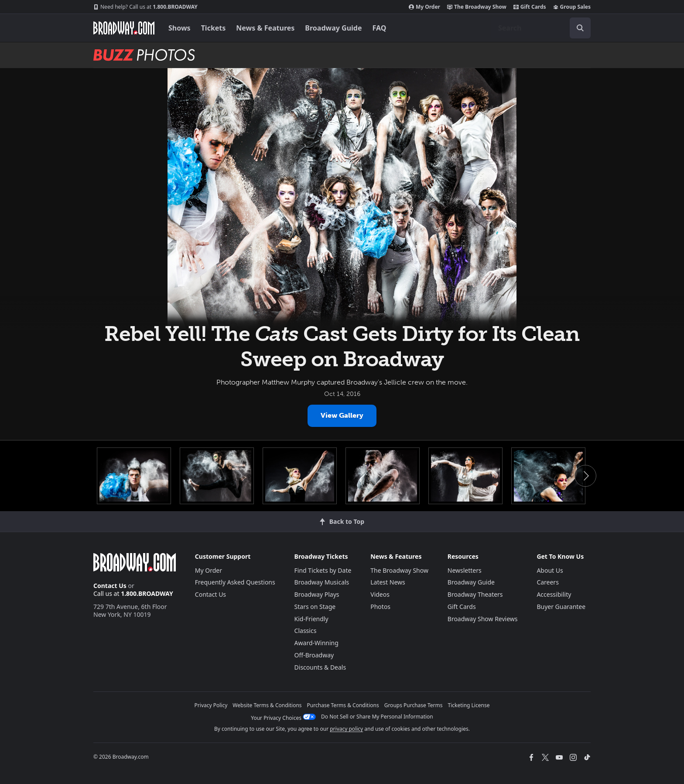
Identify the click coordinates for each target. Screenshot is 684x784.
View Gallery (342, 415)
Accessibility (554, 594)
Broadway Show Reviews (483, 619)
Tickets (214, 28)
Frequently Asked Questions (235, 582)
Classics (306, 631)
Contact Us (110, 586)
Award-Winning (316, 643)
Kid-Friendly (311, 619)
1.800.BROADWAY (145, 7)
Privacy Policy (211, 705)
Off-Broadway (314, 655)
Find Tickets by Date (323, 570)
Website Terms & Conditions (267, 705)
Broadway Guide (333, 28)
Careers (547, 582)
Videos (380, 594)
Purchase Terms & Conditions (343, 705)
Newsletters (465, 570)
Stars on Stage (315, 607)
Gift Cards (530, 7)
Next (585, 476)
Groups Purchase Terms (414, 705)
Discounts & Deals (320, 667)
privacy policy (346, 729)
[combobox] (541, 28)
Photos (380, 607)
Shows (180, 28)
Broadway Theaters (475, 594)
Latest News (388, 582)
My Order (424, 7)
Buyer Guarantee (561, 607)
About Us (550, 570)
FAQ (380, 28)
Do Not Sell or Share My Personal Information (377, 717)
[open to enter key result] (580, 28)
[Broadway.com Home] (124, 28)
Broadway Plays (317, 594)
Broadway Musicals (322, 582)
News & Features (265, 28)
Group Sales (572, 7)
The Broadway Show (477, 7)
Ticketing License (469, 705)
